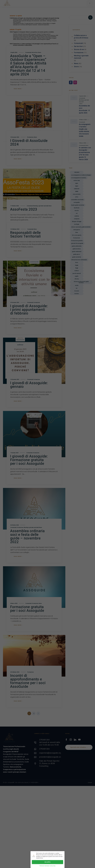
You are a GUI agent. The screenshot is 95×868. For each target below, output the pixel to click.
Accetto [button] (47, 862)
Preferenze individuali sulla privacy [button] (48, 866)
